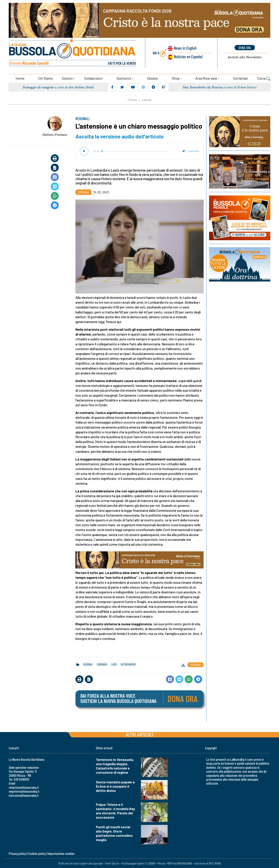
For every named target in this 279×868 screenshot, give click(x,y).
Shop (176, 78)
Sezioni (67, 78)
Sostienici (124, 78)
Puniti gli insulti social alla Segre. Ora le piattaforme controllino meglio (114, 833)
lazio (114, 664)
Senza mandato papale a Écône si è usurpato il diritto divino (115, 786)
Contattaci (240, 78)
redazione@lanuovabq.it (24, 787)
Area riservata (206, 78)
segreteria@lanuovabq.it (24, 791)
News (185, 48)
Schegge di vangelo (38, 87)
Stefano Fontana (55, 134)
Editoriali (147, 100)
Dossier (153, 78)
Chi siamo (45, 78)
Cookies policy (37, 853)
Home (20, 78)
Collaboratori (93, 78)
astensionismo (128, 664)
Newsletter (245, 57)
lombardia (102, 664)
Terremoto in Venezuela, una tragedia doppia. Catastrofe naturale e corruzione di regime (115, 766)
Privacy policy (17, 853)
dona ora (245, 48)
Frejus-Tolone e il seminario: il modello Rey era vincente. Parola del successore (115, 811)
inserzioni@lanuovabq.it (24, 795)
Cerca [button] (264, 78)
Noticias (188, 56)
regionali (88, 664)
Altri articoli (140, 734)
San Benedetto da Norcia (202, 87)
